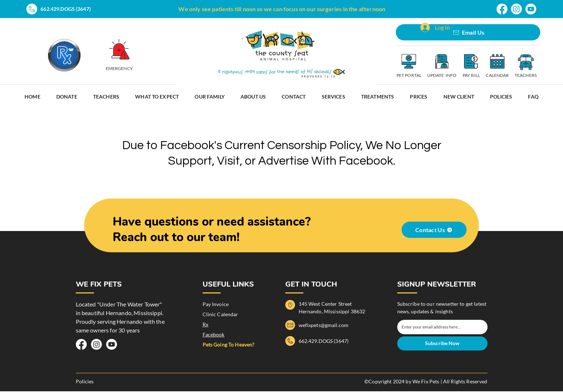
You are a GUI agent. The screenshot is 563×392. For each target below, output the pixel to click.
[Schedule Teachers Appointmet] (526, 62)
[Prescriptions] (64, 55)
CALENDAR (497, 75)
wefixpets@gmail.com (324, 325)
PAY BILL (471, 75)
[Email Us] (468, 32)
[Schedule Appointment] (442, 61)
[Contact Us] (434, 230)
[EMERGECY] (119, 49)
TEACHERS (526, 75)
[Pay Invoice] (471, 61)
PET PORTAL (409, 75)
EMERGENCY (119, 68)
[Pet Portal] (409, 61)
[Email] (440, 327)
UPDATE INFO (442, 75)
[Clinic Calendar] (497, 61)
